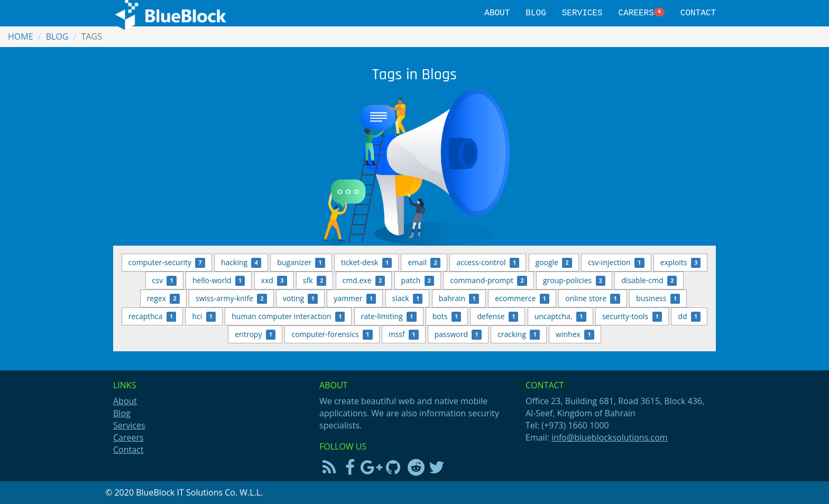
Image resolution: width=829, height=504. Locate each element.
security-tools (632, 316)
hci (204, 316)
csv (164, 281)
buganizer (301, 263)
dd (689, 316)
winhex (575, 334)
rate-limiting (389, 316)
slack (408, 298)
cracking (519, 334)
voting (300, 298)
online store (593, 298)
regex (163, 298)
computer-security (167, 263)
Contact (698, 13)
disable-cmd (649, 281)
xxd (274, 281)
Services (582, 13)
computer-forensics (332, 334)
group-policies (574, 281)
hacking (241, 263)
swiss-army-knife (231, 298)
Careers (642, 13)
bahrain (459, 298)
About (497, 13)
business (658, 298)
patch (418, 281)
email (424, 263)
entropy (255, 334)
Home (21, 36)
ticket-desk (366, 263)
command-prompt (489, 281)
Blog (536, 13)
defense (498, 316)
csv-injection (616, 263)
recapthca (153, 316)
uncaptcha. (560, 316)
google (554, 263)
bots (447, 316)
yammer (355, 298)
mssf (404, 334)
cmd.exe (364, 281)
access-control (488, 263)
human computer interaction (288, 316)
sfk (315, 281)
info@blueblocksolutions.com (610, 437)
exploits (681, 263)
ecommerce (522, 298)
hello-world (219, 281)
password (458, 334)
